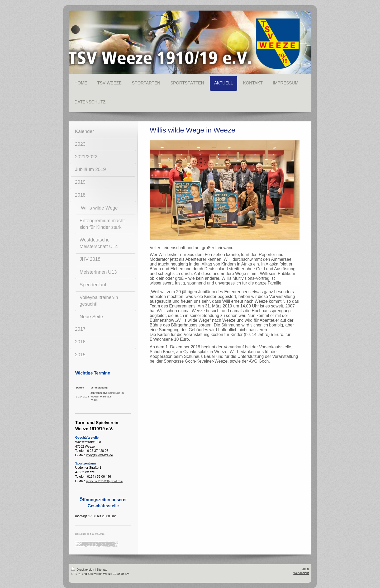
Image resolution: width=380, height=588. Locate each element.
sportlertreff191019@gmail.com (104, 481)
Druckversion (83, 570)
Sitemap (102, 570)
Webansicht (301, 573)
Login (305, 569)
